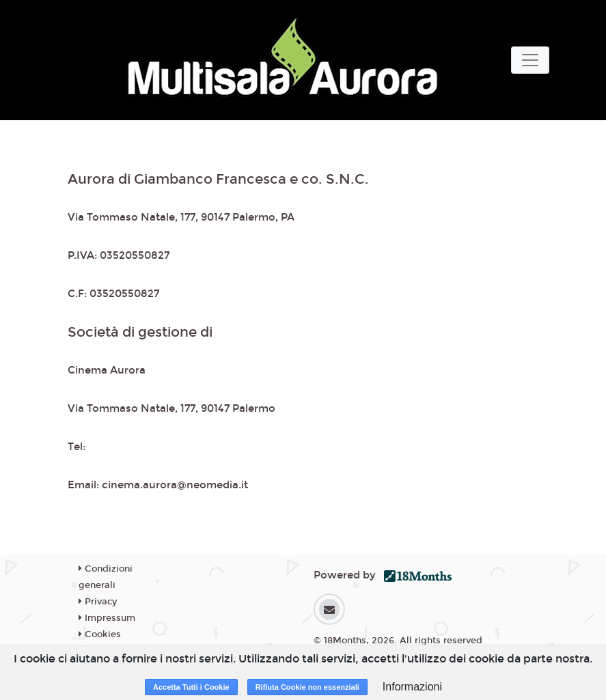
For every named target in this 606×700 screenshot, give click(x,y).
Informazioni (412, 687)
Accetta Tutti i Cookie (191, 687)
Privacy (98, 602)
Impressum (107, 618)
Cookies (100, 634)
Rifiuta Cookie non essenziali (307, 687)
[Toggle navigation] (530, 60)
